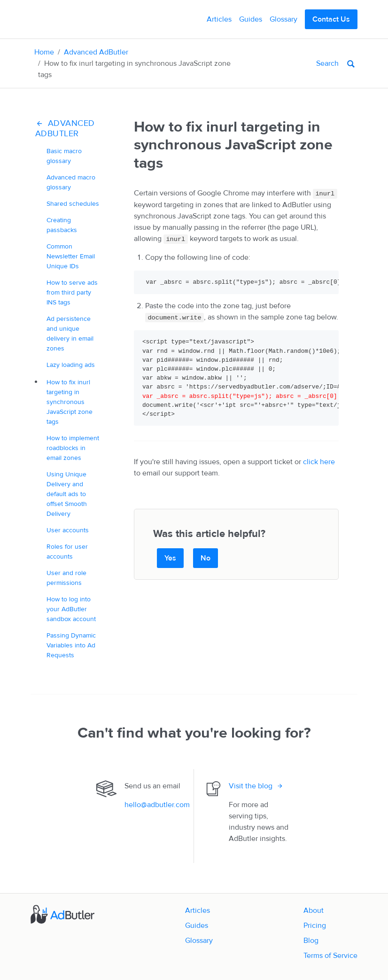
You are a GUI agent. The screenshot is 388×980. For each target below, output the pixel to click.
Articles (219, 19)
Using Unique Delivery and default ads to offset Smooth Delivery (67, 494)
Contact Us (331, 19)
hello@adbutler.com (157, 805)
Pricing (315, 926)
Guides (251, 19)
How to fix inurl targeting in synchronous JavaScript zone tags (70, 402)
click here (319, 462)
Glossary (283, 19)
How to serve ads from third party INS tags (72, 292)
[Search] (293, 63)
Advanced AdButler (96, 52)
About (314, 910)
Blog (311, 941)
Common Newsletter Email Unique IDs (71, 256)
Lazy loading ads (71, 365)
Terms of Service (330, 956)
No (206, 558)
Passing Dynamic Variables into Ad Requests (71, 645)
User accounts (68, 530)
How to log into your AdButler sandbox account (71, 609)
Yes (170, 558)
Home (44, 52)
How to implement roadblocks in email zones (73, 448)
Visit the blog (251, 786)
